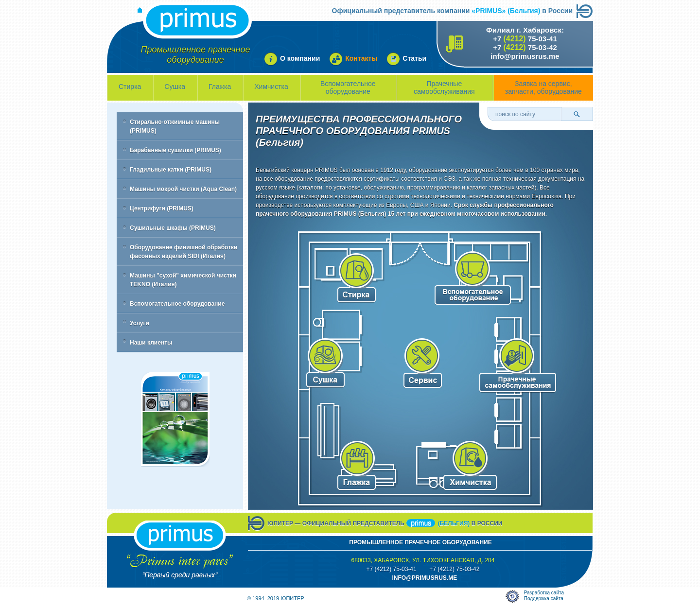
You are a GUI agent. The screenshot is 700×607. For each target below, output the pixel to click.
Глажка (220, 87)
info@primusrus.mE (424, 578)
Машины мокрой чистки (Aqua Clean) (183, 189)
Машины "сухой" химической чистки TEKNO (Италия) (183, 280)
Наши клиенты (151, 343)
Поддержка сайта (544, 598)
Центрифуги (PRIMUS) (162, 208)
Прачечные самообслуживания (444, 87)
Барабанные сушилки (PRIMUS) (175, 150)
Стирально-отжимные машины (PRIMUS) (175, 126)
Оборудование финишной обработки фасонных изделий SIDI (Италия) (184, 252)
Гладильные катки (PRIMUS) (171, 170)
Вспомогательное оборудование (348, 87)
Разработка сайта (544, 593)
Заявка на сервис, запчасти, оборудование (543, 87)
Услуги (140, 323)
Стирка (130, 87)
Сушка (175, 87)
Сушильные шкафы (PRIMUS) (173, 228)
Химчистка (271, 87)
